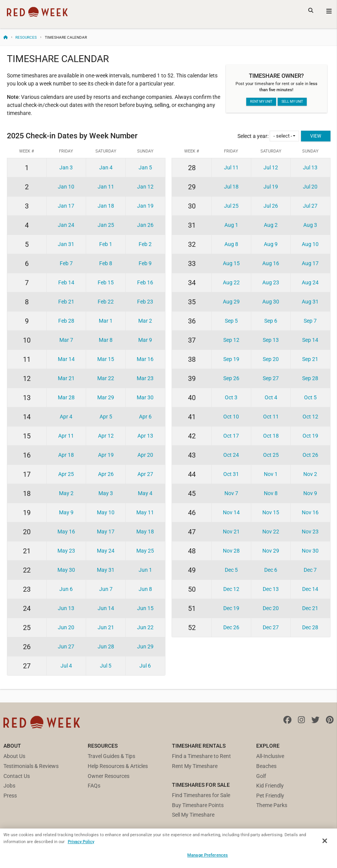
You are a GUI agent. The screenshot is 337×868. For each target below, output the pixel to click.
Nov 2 (310, 474)
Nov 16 (310, 512)
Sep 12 (231, 340)
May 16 (66, 532)
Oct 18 (271, 436)
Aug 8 (231, 244)
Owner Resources (109, 776)
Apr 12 (106, 436)
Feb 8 (106, 263)
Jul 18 (231, 187)
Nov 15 (271, 512)
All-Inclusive (270, 756)
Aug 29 (231, 302)
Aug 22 (231, 282)
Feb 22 (106, 302)
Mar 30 (145, 397)
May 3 (106, 493)
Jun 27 (66, 646)
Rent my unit (261, 102)
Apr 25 (66, 474)
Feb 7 (66, 263)
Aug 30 (271, 302)
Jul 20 (310, 187)
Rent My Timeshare (195, 766)
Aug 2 (271, 225)
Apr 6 (145, 417)
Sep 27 (271, 378)
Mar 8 (106, 340)
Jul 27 (310, 206)
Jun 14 (106, 608)
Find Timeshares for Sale (201, 795)
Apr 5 (106, 417)
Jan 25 (106, 225)
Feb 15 (106, 282)
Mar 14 (66, 359)
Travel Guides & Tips (111, 756)
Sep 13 (271, 340)
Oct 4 (271, 397)
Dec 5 (231, 570)
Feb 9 (145, 263)
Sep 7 (310, 321)
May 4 (145, 493)
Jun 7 (106, 589)
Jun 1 (145, 570)
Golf (261, 776)
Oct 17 (231, 436)
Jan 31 (66, 244)
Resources (26, 37)
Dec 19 (231, 608)
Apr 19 (106, 455)
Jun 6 (66, 589)
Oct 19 (310, 436)
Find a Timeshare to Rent (201, 756)
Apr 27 (145, 474)
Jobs (9, 786)
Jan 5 (145, 167)
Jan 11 (106, 187)
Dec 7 (310, 570)
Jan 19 (145, 206)
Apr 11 (66, 436)
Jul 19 (271, 187)
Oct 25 (271, 455)
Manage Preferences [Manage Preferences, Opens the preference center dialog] (208, 855)
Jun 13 (66, 608)
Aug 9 (271, 244)
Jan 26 (145, 225)
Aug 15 (231, 263)
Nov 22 (271, 532)
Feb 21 (66, 302)
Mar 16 (145, 359)
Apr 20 (145, 455)
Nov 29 (271, 551)
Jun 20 (66, 627)
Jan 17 (66, 206)
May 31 (106, 570)
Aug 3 (310, 225)
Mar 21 (66, 378)
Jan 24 (66, 225)
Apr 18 (66, 455)
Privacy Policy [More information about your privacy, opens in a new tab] (81, 842)
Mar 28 (66, 397)
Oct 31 (231, 474)
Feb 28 (66, 321)
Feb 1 (106, 244)
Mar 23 (145, 378)
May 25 (145, 551)
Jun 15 (145, 608)
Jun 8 (145, 589)
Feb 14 (66, 282)
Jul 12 (271, 167)
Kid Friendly (270, 786)
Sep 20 (271, 359)
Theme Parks (272, 805)
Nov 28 (231, 551)
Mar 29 (106, 397)
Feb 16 (145, 282)
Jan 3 (66, 167)
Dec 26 (231, 627)
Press (10, 796)
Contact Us (17, 776)
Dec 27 (271, 627)
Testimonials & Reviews (31, 766)
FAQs (94, 786)
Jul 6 (145, 666)
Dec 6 (271, 570)
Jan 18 (106, 206)
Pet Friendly (270, 796)
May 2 (66, 493)
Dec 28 (310, 627)
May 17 (106, 532)
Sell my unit (292, 102)
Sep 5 (231, 321)
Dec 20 (271, 608)
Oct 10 (231, 417)
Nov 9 (310, 493)
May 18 (145, 532)
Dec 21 (310, 608)
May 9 (66, 512)
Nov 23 (310, 532)
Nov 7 (231, 493)
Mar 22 (106, 378)
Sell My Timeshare (193, 815)
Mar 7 (66, 340)
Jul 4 (66, 666)
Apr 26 (106, 474)
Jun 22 (145, 627)
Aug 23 (271, 282)
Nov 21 (231, 532)
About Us (14, 756)
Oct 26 (310, 455)
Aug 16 (271, 263)
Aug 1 (231, 225)
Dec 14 (310, 589)
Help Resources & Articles (118, 766)
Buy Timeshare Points (198, 805)
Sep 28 (310, 378)
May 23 (66, 551)
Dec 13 (271, 589)
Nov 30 (310, 551)
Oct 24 (231, 455)
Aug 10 (310, 244)
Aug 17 (310, 263)
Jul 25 (231, 206)
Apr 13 (145, 436)
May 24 (106, 551)
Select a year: (268, 136)
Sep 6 (271, 321)
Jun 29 (145, 646)
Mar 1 (106, 321)
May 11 (145, 512)
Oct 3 (231, 397)
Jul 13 (310, 167)
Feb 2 (145, 244)
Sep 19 (231, 359)
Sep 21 (310, 359)
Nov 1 (271, 474)
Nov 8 (271, 493)
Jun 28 (106, 646)
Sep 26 (231, 378)
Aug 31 (310, 302)
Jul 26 (271, 206)
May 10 (106, 512)
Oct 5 (310, 397)
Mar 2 (145, 321)
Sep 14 (310, 340)
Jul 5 (106, 666)
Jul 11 (231, 167)
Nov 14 (231, 512)
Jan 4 (106, 167)
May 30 (66, 570)
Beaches (266, 766)
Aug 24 (310, 282)
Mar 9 (145, 340)
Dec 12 (231, 589)
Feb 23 (145, 302)
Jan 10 (66, 187)
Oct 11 (271, 417)
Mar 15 (106, 359)
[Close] (325, 841)
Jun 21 (106, 627)
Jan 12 (145, 187)
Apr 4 (66, 417)
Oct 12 (310, 417)
